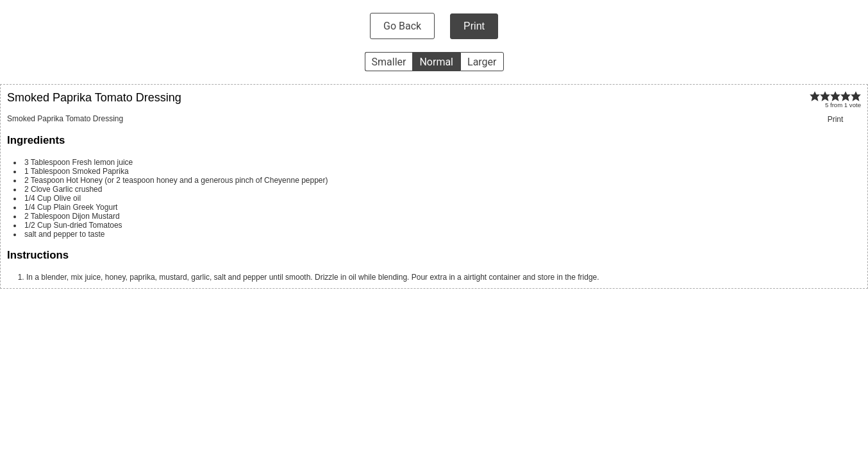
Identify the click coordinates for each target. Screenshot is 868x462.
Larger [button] (482, 62)
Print (474, 26)
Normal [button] (436, 62)
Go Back (402, 26)
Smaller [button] (389, 62)
